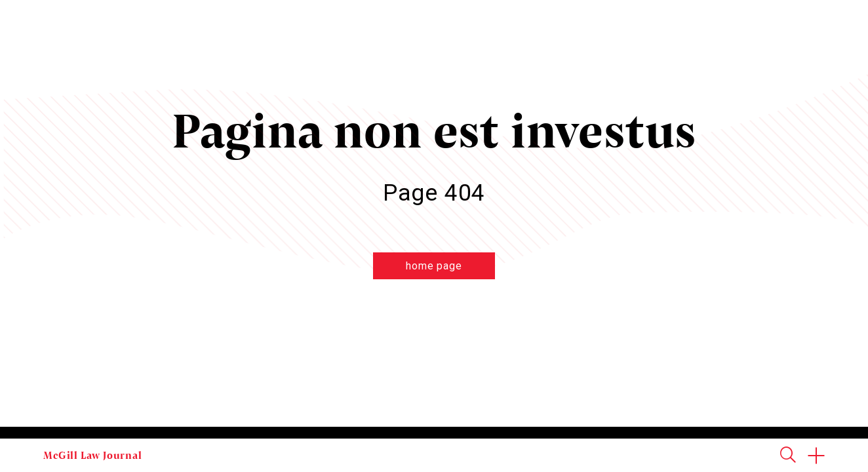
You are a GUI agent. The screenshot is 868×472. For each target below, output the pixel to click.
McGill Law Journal (92, 455)
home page (434, 266)
